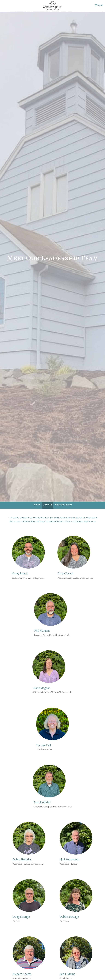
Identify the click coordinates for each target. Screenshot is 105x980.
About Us (48, 505)
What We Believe (63, 505)
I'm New (37, 505)
